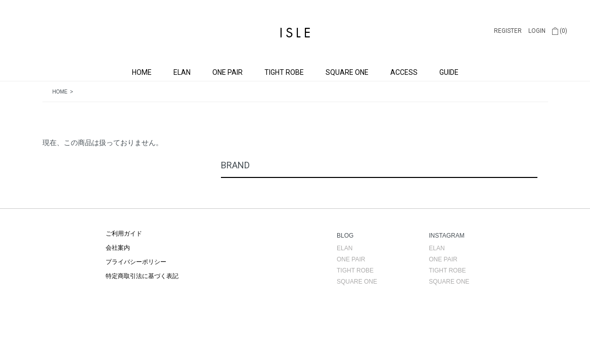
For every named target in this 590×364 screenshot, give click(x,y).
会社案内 (118, 248)
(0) (560, 31)
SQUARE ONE (347, 72)
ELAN (182, 72)
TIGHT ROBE (284, 72)
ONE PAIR (228, 72)
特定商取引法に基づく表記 (142, 276)
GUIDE (449, 72)
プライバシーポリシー (136, 262)
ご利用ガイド (124, 234)
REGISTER (508, 31)
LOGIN (537, 31)
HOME (142, 72)
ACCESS (404, 72)
